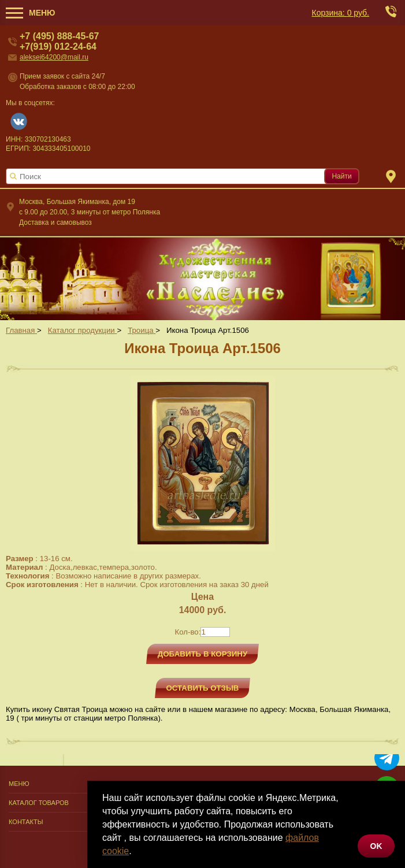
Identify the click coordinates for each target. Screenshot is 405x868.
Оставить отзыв (203, 688)
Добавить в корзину (203, 654)
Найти (341, 176)
